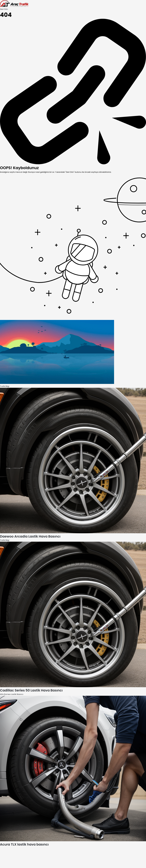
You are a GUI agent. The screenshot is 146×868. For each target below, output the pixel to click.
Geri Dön (4, 9)
